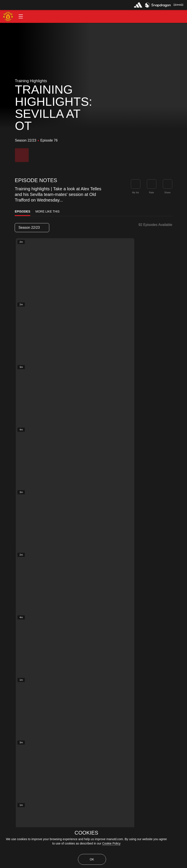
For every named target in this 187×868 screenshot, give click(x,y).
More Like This (48, 211)
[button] (21, 16)
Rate (151, 192)
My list (135, 192)
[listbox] (32, 228)
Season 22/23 (32, 228)
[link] (168, 184)
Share (167, 192)
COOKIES (86, 833)
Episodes (22, 211)
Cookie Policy (111, 843)
